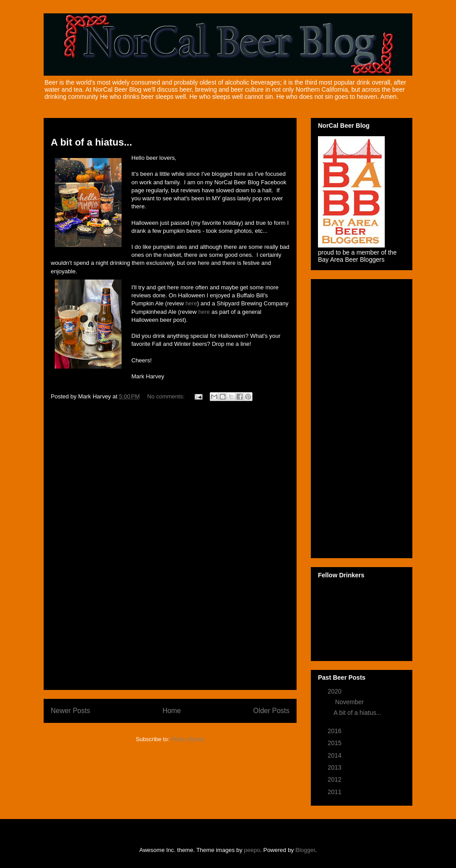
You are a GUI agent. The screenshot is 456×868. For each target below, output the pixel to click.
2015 (336, 743)
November (350, 702)
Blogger (305, 850)
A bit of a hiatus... (92, 142)
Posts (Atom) (188, 739)
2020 (336, 691)
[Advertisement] (170, 549)
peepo (252, 850)
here (191, 303)
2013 (336, 767)
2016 (336, 731)
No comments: (166, 396)
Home (172, 711)
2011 (336, 792)
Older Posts (271, 711)
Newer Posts (70, 711)
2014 (336, 755)
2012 (336, 779)
